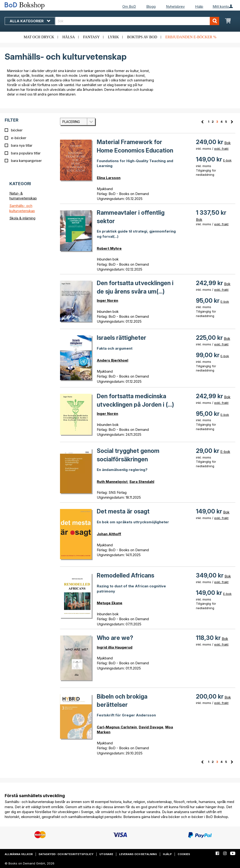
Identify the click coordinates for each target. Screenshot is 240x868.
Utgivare (106, 854)
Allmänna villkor (19, 854)
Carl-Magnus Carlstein (117, 727)
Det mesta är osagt (123, 511)
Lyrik (113, 37)
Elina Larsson (109, 178)
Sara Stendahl (142, 482)
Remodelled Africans (126, 575)
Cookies (184, 854)
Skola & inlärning (22, 218)
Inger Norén (107, 300)
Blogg (151, 6)
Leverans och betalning (138, 854)
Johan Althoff (109, 534)
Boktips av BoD (142, 37)
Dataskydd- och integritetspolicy (66, 854)
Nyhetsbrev (175, 6)
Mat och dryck (39, 37)
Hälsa (69, 37)
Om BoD (129, 6)
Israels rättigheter (122, 338)
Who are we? (115, 638)
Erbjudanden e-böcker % (191, 37)
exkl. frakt (221, 149)
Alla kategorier (30, 21)
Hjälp (199, 6)
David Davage (151, 727)
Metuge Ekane (110, 603)
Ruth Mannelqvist (112, 482)
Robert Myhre (109, 248)
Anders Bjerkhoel (112, 360)
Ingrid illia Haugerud (115, 647)
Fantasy (91, 37)
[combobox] (137, 21)
